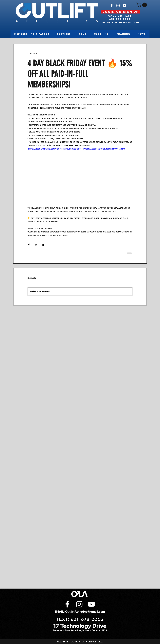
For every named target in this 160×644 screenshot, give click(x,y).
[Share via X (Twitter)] (36, 245)
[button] (142, 5)
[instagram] (118, 6)
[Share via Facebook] (29, 245)
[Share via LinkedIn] (43, 245)
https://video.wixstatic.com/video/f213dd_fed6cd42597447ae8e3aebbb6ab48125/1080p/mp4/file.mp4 (76, 149)
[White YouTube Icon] (124, 6)
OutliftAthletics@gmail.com (121, 22)
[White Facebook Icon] (112, 6)
